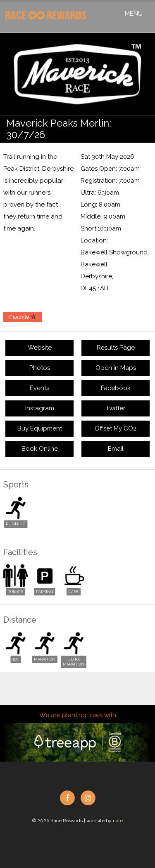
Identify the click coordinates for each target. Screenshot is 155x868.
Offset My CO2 (116, 428)
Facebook (116, 388)
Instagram (40, 408)
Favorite (23, 317)
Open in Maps (116, 368)
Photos (40, 368)
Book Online (40, 449)
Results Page (116, 348)
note (118, 821)
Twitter (116, 408)
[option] (77, 74)
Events (39, 388)
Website (40, 348)
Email (116, 449)
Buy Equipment (40, 428)
